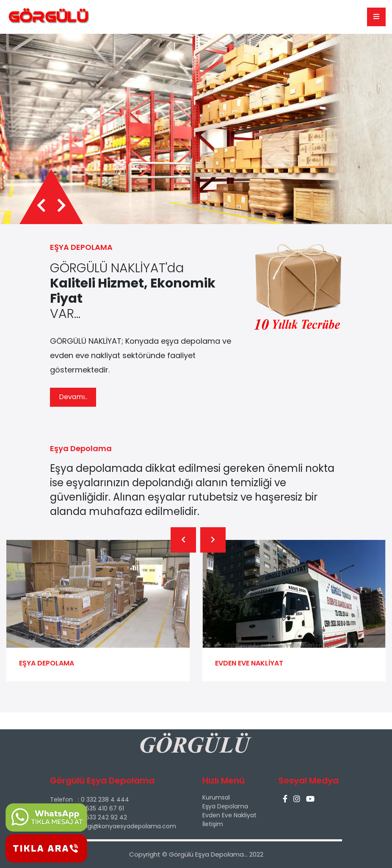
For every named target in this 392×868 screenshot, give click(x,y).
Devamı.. (73, 397)
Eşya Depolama (225, 806)
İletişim (213, 824)
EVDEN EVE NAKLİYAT (249, 663)
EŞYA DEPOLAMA (47, 663)
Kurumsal (216, 797)
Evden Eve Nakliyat (229, 815)
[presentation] (41, 206)
